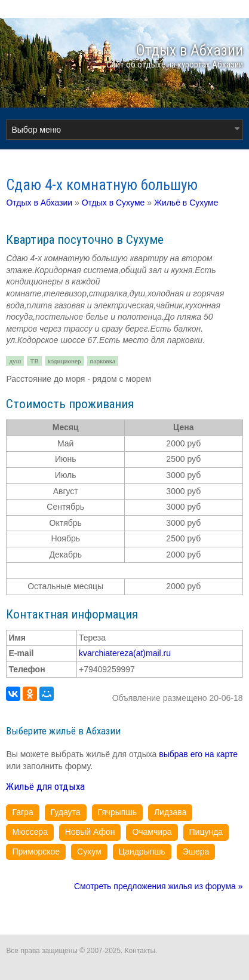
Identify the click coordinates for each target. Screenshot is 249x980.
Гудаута (66, 812)
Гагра (22, 812)
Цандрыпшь (142, 852)
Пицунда (206, 832)
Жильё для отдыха (45, 786)
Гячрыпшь (117, 812)
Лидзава (170, 812)
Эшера (196, 852)
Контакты (140, 951)
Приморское (36, 852)
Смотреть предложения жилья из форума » (159, 886)
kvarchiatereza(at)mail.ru (125, 653)
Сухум (89, 852)
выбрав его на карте (198, 754)
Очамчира (152, 832)
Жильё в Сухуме (186, 203)
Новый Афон (90, 832)
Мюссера (30, 832)
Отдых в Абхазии (39, 203)
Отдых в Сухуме (113, 203)
